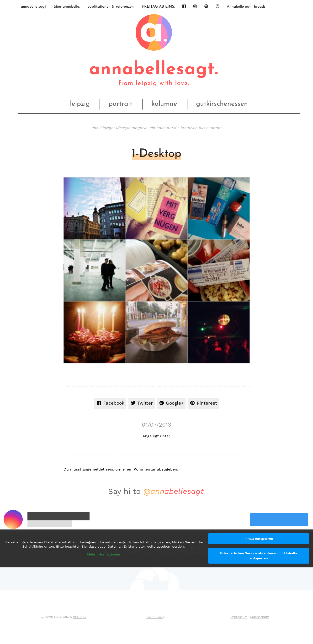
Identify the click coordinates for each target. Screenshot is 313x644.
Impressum (239, 617)
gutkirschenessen (222, 104)
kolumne (164, 104)
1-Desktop (156, 154)
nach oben (155, 617)
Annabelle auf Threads (246, 7)
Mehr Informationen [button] (104, 555)
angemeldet (94, 469)
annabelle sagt (33, 7)
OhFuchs (79, 617)
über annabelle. (67, 7)
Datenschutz (259, 617)
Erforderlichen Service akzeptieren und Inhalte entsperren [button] (259, 556)
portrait (120, 104)
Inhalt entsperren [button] (259, 539)
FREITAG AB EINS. (158, 7)
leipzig (80, 104)
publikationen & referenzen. (111, 7)
